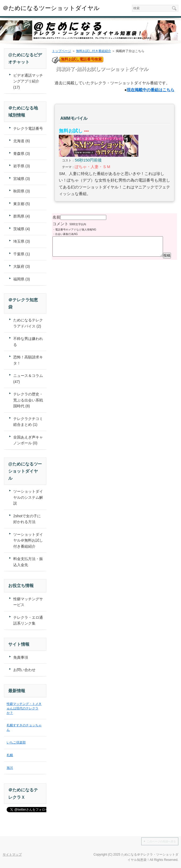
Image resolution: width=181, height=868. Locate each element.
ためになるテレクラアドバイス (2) (28, 323)
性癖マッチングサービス (28, 602)
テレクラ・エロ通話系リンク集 (28, 620)
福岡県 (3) (22, 279)
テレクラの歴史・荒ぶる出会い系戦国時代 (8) (28, 400)
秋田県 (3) (22, 191)
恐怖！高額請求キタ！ (28, 360)
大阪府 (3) (22, 266)
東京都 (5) (22, 204)
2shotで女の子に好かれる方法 (27, 519)
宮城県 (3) (22, 179)
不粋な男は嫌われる (28, 342)
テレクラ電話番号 (28, 128)
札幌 (10, 755)
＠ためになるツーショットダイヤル (51, 8)
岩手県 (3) (22, 166)
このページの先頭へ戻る (161, 841)
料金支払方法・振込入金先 (28, 562)
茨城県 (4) (22, 229)
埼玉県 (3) (22, 241)
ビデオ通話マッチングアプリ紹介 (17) (28, 81)
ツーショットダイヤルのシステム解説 (28, 497)
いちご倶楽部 (16, 742)
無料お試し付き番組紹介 (94, 51)
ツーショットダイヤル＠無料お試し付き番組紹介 (28, 540)
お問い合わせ (24, 670)
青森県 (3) (22, 154)
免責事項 (21, 657)
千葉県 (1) (22, 254)
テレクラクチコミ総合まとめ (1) (28, 422)
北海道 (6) (22, 141)
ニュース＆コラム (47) (28, 379)
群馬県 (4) (22, 216)
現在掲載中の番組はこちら (151, 90)
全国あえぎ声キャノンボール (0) (28, 440)
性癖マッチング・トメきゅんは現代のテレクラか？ (24, 708)
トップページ (61, 51)
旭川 (10, 768)
